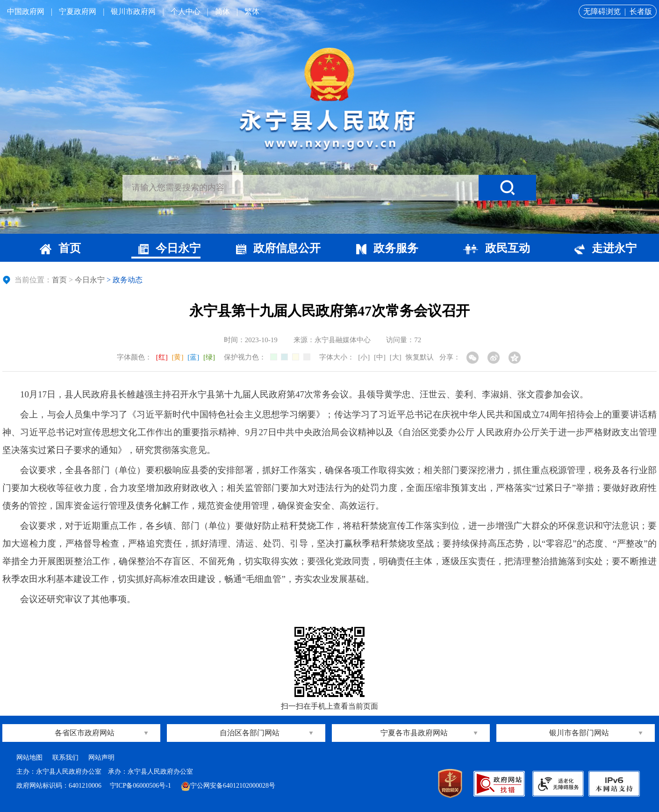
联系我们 (65, 758)
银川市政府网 (133, 11)
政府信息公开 (278, 248)
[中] (380, 357)
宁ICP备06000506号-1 (141, 786)
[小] (364, 357)
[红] (162, 357)
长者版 (641, 11)
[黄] (178, 357)
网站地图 (29, 758)
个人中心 (186, 11)
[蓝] (193, 357)
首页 (60, 248)
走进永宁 (605, 248)
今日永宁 (169, 248)
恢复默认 (420, 357)
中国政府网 (26, 11)
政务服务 (387, 248)
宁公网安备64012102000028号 (228, 786)
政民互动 (497, 248)
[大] (396, 357)
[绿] (209, 357)
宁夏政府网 (78, 11)
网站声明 (101, 758)
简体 (222, 11)
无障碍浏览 (602, 11)
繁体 (252, 11)
